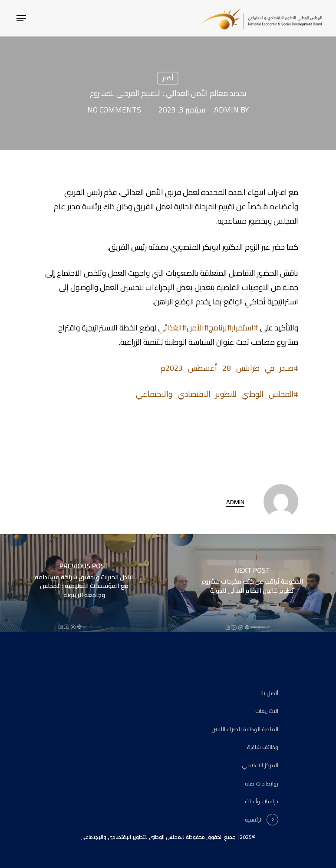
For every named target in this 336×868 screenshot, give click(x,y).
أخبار (168, 78)
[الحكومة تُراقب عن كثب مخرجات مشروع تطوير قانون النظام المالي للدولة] (252, 583)
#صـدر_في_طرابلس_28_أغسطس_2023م (229, 368)
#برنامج (220, 328)
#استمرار (245, 328)
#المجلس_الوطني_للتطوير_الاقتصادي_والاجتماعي (217, 394)
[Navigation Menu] (21, 18)
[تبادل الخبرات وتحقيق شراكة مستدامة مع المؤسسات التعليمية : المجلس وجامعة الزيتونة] (84, 583)
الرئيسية (254, 820)
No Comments (114, 110)
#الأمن (198, 328)
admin (226, 110)
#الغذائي (172, 328)
